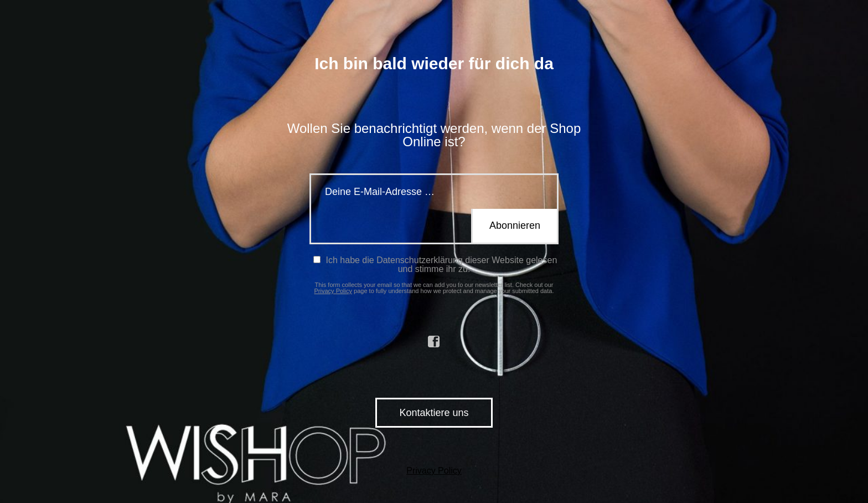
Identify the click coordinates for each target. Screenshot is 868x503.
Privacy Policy (333, 291)
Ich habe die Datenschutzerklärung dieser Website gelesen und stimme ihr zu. (435, 265)
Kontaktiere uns (434, 413)
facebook (434, 342)
